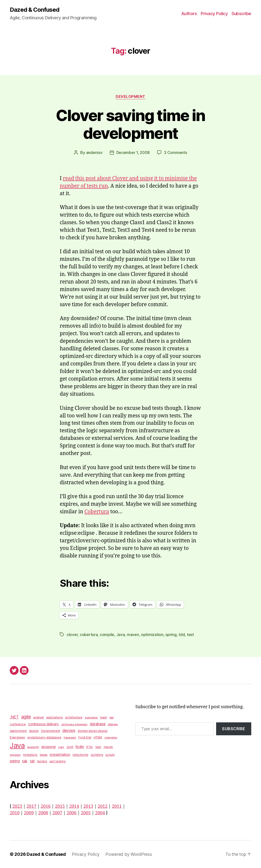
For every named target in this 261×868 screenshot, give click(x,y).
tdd (182, 635)
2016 (46, 806)
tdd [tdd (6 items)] (32, 761)
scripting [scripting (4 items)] (97, 755)
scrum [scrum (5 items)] (110, 755)
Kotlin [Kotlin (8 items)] (80, 747)
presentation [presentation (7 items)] (60, 754)
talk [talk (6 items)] (25, 761)
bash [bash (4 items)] (104, 717)
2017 (31, 806)
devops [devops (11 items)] (69, 731)
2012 (102, 806)
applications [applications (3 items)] (55, 717)
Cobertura (97, 512)
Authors (189, 14)
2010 (15, 813)
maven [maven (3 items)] (108, 747)
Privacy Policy (214, 14)
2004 (100, 813)
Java (121, 635)
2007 (57, 813)
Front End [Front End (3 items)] (85, 737)
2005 (86, 813)
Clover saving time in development (130, 124)
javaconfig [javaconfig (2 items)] (33, 747)
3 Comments (175, 152)
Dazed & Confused (35, 10)
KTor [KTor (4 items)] (90, 747)
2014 (74, 806)
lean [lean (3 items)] (98, 747)
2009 (29, 813)
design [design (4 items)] (34, 731)
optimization (152, 635)
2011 (117, 806)
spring (171, 635)
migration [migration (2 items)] (15, 755)
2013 (88, 806)
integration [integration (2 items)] (111, 738)
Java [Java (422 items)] (17, 745)
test (190, 635)
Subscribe (241, 14)
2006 (71, 813)
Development (130, 97)
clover (72, 635)
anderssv (94, 152)
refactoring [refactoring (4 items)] (80, 755)
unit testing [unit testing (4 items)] (58, 761)
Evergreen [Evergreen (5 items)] (17, 737)
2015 (60, 806)
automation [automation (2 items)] (91, 718)
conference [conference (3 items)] (18, 724)
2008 (43, 813)
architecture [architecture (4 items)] (74, 717)
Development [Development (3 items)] (50, 731)
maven (133, 635)
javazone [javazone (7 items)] (49, 747)
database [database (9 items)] (98, 724)
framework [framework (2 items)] (70, 738)
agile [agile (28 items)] (26, 717)
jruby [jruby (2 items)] (61, 747)
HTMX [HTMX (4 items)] (98, 737)
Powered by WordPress (129, 854)
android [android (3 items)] (38, 717)
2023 (17, 806)
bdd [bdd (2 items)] (112, 718)
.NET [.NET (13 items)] (14, 717)
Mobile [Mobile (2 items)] (44, 755)
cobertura (89, 635)
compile (107, 635)
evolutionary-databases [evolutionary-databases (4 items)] (44, 737)
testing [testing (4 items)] (42, 761)
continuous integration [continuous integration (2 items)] (75, 724)
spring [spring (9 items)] (15, 761)
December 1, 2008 (133, 152)
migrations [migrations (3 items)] (30, 755)
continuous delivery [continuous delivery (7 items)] (44, 724)
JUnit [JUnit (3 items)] (70, 747)
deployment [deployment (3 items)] (18, 731)
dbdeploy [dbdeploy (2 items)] (113, 724)
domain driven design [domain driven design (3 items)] (93, 731)
